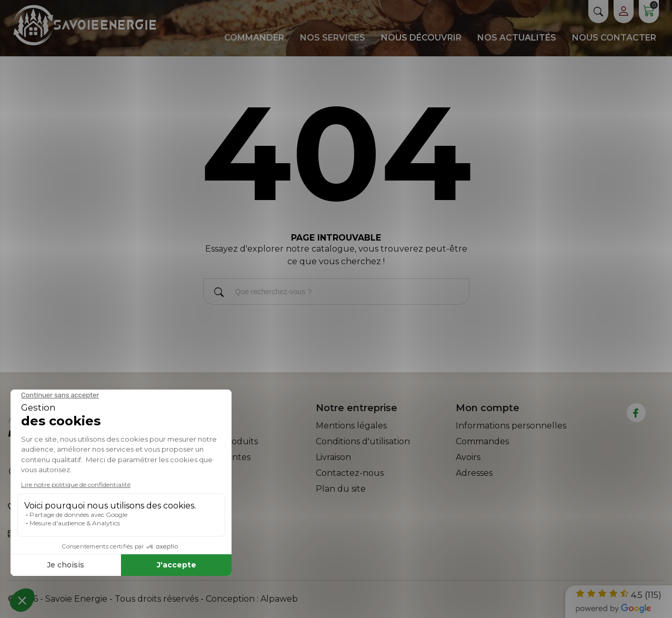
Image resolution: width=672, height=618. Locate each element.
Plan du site (341, 489)
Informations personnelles (511, 426)
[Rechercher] (219, 294)
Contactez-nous (350, 473)
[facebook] (636, 413)
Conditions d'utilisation (363, 441)
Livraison (333, 457)
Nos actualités (517, 38)
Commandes (482, 441)
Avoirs (468, 457)
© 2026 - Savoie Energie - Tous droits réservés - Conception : (134, 599)
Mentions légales (351, 426)
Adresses (474, 473)
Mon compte (488, 408)
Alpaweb (279, 599)
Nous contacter (614, 38)
